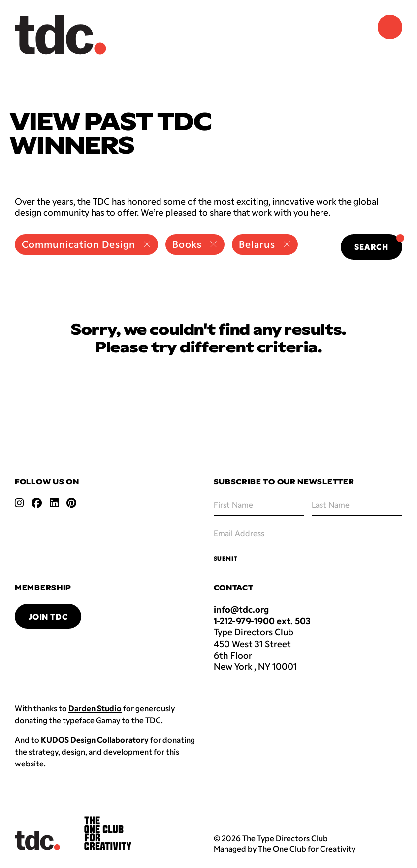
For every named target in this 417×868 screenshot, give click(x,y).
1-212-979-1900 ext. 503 (262, 621)
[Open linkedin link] (54, 503)
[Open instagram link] (19, 503)
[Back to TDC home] (61, 35)
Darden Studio (95, 708)
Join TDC (48, 616)
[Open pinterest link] (71, 503)
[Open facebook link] (37, 503)
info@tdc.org (241, 609)
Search (378, 243)
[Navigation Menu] (390, 27)
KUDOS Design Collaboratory (95, 740)
